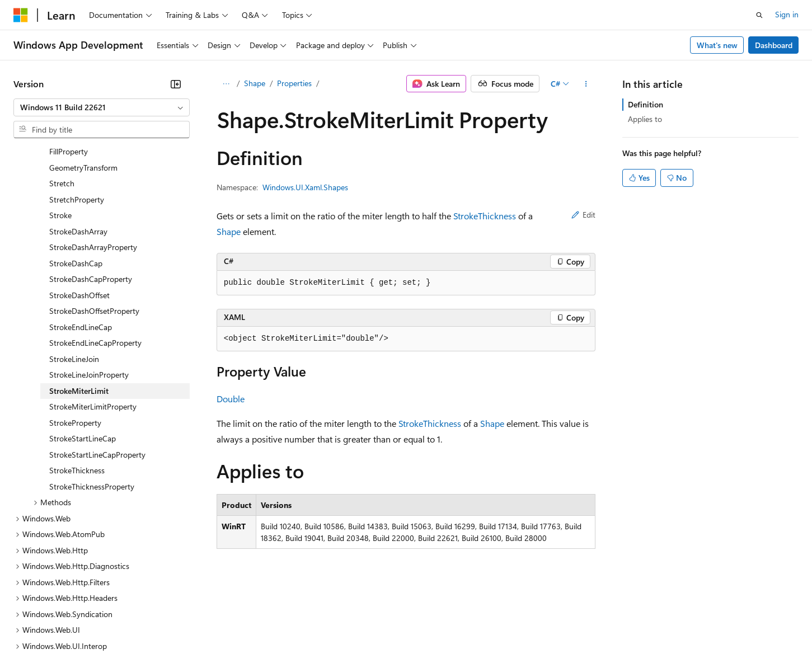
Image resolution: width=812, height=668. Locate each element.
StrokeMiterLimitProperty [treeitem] (93, 310)
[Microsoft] (21, 15)
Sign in (787, 14)
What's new (717, 45)
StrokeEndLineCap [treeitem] (81, 230)
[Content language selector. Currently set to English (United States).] (65, 608)
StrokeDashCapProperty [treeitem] (91, 182)
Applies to (645, 119)
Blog (152, 634)
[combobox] (102, 107)
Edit (583, 215)
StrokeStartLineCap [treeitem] (83, 342)
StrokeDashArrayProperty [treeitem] (93, 150)
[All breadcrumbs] (226, 84)
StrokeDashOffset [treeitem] (79, 198)
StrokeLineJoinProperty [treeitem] (89, 278)
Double (231, 399)
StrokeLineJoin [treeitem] (74, 262)
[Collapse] (176, 84)
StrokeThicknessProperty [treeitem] (92, 390)
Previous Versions (102, 634)
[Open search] (759, 15)
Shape (255, 83)
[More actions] (586, 84)
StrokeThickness (485, 216)
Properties (294, 83)
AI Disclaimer (36, 634)
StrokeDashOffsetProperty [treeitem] (94, 214)
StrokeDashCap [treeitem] (76, 166)
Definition (646, 104)
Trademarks (464, 634)
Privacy (245, 634)
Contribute (200, 634)
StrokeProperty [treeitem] (75, 326)
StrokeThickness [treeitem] (77, 373)
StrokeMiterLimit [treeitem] (79, 294)
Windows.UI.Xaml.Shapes (305, 187)
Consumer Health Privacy (321, 634)
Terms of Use (409, 634)
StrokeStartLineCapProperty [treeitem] (97, 358)
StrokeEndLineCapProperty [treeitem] (95, 246)
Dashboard (774, 45)
